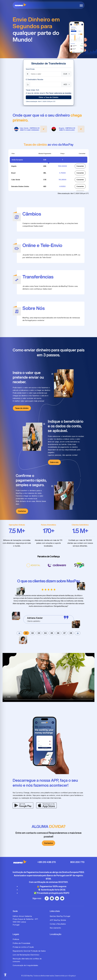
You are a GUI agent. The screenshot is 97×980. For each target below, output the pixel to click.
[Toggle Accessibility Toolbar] (5, 975)
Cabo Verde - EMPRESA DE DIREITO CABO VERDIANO (31, 129)
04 (45, 633)
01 (26, 633)
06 (58, 633)
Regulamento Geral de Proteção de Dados (29, 951)
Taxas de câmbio (22, 408)
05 (52, 633)
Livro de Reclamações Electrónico (26, 955)
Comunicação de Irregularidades (25, 965)
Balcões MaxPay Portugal (60, 916)
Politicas (16, 939)
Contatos (22, 511)
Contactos (48, 843)
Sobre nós (54, 462)
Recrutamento (55, 928)
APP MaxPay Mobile (58, 920)
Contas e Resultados (58, 924)
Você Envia (30, 69)
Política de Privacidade (21, 943)
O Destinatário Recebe (34, 79)
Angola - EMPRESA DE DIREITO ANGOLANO (68, 129)
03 (39, 633)
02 (33, 633)
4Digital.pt (72, 976)
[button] (81, 6)
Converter (80, 166)
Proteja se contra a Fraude (23, 947)
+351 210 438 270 (47, 862)
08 (71, 633)
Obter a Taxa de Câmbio (48, 97)
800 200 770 (77, 862)
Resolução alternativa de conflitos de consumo (27, 960)
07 (64, 633)
